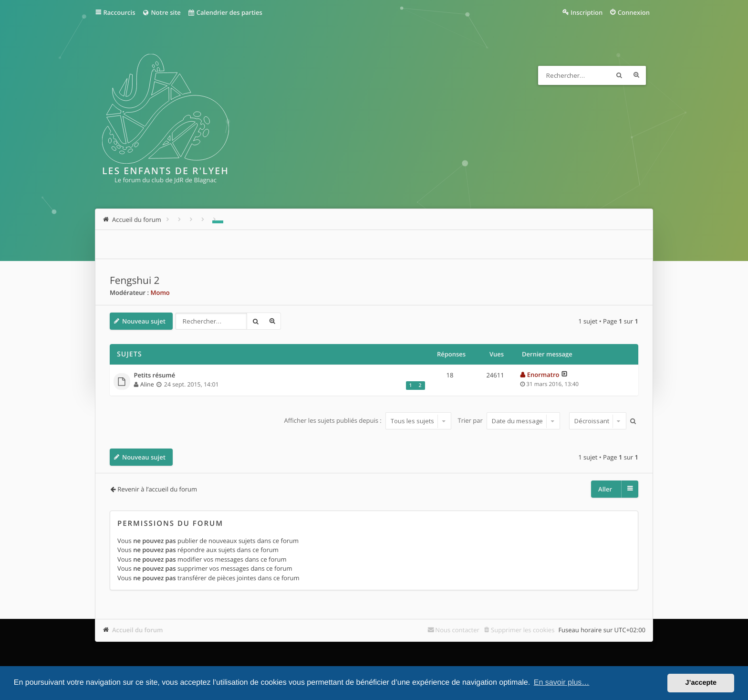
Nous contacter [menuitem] (457, 630)
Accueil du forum (138, 630)
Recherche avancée (636, 75)
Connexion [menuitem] (634, 12)
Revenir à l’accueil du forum (157, 489)
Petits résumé (155, 376)
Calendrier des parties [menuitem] (225, 12)
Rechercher (619, 75)
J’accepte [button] (701, 683)
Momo (160, 293)
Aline (147, 384)
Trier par (509, 421)
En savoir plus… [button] (562, 683)
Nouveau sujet (144, 321)
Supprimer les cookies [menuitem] (523, 630)
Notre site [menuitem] (161, 12)
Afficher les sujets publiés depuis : (368, 421)
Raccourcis (119, 12)
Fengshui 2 (135, 281)
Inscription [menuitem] (587, 12)
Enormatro (543, 375)
